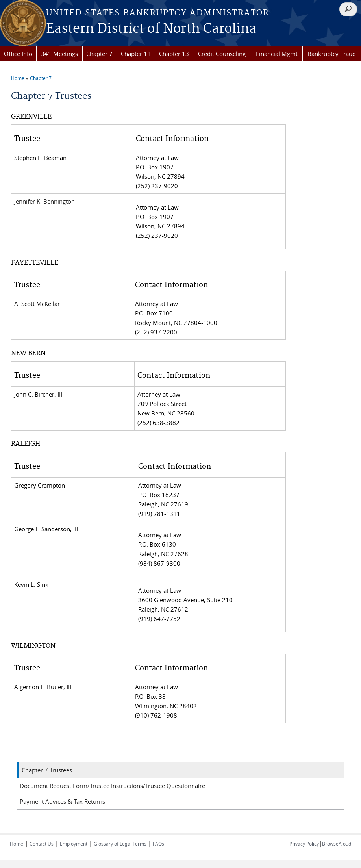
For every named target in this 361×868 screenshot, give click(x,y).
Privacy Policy (304, 844)
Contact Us (42, 844)
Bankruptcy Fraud (332, 54)
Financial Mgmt (277, 54)
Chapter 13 (174, 54)
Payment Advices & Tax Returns (62, 801)
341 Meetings (59, 54)
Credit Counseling (222, 54)
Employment (74, 844)
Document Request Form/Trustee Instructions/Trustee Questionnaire (112, 786)
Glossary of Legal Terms (120, 844)
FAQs (158, 844)
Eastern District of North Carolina (151, 29)
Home (18, 78)
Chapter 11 (136, 54)
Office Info (18, 54)
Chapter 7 (99, 54)
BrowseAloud (337, 844)
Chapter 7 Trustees (47, 770)
